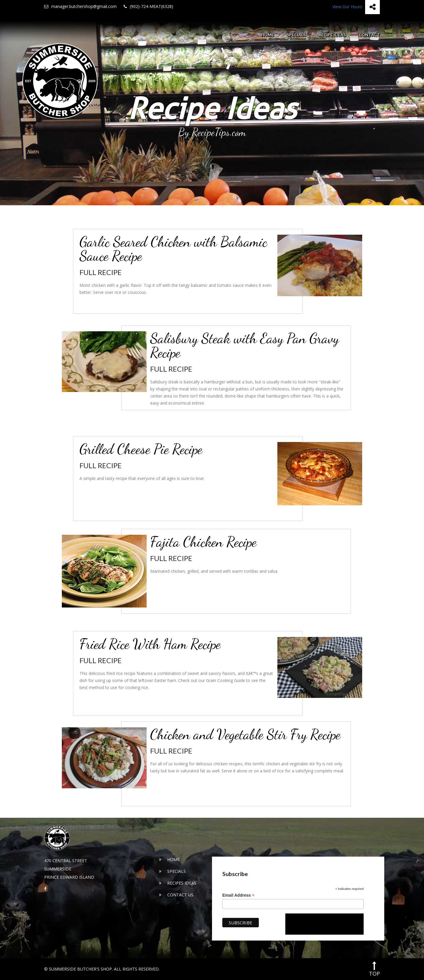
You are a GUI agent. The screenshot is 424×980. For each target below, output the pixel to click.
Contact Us (176, 895)
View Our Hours (347, 7)
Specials (296, 35)
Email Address (238, 895)
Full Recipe (101, 272)
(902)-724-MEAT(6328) (148, 6)
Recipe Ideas (332, 35)
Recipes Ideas (178, 883)
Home (267, 35)
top (374, 969)
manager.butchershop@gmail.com (80, 6)
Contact (369, 35)
